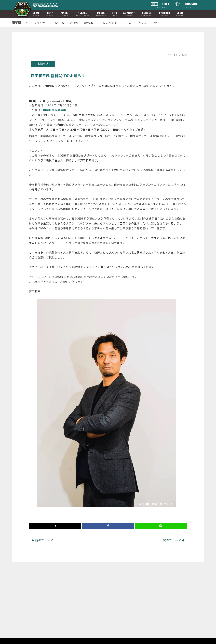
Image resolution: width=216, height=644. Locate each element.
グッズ (142, 23)
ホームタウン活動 (107, 23)
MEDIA (101, 14)
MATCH (65, 14)
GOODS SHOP (190, 5)
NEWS (36, 14)
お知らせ (40, 23)
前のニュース (42, 540)
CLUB (180, 14)
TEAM (50, 14)
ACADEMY (129, 14)
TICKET (162, 5)
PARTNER (165, 14)
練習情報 (88, 23)
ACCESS (83, 14)
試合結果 (74, 23)
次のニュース (174, 540)
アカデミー (128, 23)
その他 (155, 23)
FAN (115, 14)
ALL (28, 23)
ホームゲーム (57, 23)
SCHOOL (147, 14)
